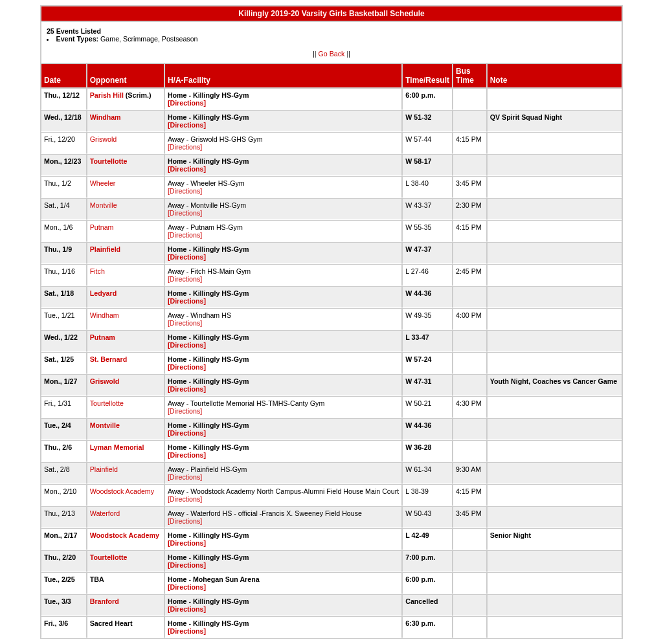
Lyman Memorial (117, 447)
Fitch (97, 271)
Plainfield (105, 249)
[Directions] (187, 103)
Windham (106, 117)
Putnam (102, 227)
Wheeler (103, 183)
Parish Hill (107, 95)
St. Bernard (108, 359)
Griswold (103, 139)
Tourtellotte (109, 161)
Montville (104, 205)
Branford (105, 601)
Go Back (332, 54)
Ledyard (103, 293)
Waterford (105, 513)
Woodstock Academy (122, 491)
